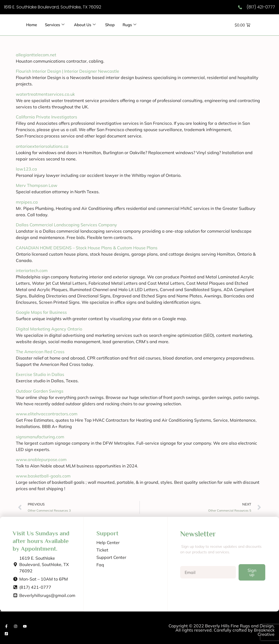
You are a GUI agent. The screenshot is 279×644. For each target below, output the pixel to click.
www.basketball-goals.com (43, 476)
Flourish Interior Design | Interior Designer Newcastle (68, 71)
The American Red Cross (40, 352)
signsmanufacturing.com (40, 437)
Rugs (130, 25)
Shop (110, 25)
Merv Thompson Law (37, 185)
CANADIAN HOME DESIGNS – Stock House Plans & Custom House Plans (87, 248)
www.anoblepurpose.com (41, 459)
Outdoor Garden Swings (40, 391)
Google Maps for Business (41, 312)
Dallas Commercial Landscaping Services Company (66, 225)
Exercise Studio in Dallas (40, 374)
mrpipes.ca (27, 202)
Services (55, 25)
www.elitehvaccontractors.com (47, 414)
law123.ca (26, 169)
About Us (85, 25)
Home (32, 25)
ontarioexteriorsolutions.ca (42, 146)
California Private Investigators (46, 117)
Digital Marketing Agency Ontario (49, 329)
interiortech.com (32, 270)
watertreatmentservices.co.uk (45, 94)
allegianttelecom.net (36, 55)
